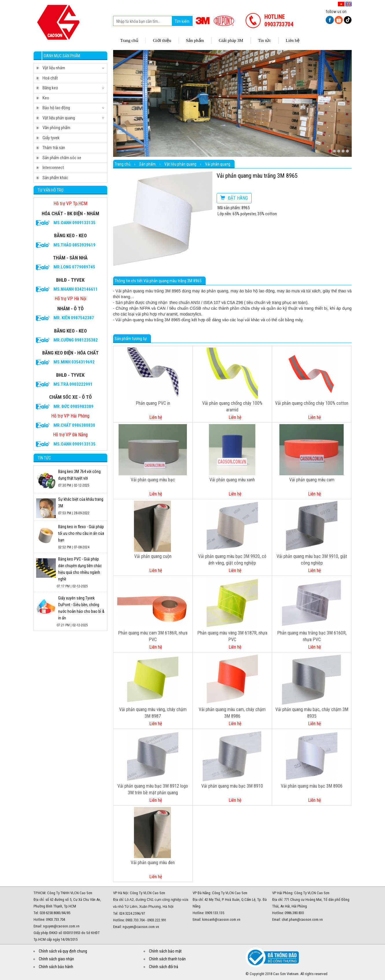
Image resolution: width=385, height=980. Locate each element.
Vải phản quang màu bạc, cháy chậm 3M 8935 (312, 713)
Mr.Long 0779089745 (74, 267)
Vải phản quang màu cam (312, 480)
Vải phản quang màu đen (153, 863)
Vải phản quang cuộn (153, 556)
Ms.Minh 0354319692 (74, 362)
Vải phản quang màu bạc (153, 480)
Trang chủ (122, 164)
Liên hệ (156, 417)
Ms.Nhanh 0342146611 (76, 289)
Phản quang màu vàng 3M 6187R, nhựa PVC (232, 636)
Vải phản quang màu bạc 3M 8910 (232, 786)
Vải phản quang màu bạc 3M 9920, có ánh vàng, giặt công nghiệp (232, 560)
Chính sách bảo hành (56, 967)
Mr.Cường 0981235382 (76, 340)
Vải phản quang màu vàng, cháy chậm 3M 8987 (153, 713)
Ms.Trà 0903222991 (73, 384)
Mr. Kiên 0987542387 (74, 318)
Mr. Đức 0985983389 (73, 407)
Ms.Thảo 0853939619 (74, 245)
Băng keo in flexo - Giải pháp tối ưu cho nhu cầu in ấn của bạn (81, 533)
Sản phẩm (147, 164)
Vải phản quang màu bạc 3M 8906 (312, 786)
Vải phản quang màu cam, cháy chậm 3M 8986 (232, 713)
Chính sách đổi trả (164, 967)
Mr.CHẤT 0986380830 (74, 425)
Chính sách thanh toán (167, 959)
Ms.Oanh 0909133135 (74, 223)
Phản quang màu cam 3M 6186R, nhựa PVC (153, 636)
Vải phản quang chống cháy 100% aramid (232, 407)
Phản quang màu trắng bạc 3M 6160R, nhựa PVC (312, 636)
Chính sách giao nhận (56, 959)
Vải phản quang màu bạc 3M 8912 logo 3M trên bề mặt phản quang (153, 789)
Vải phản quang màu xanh (232, 480)
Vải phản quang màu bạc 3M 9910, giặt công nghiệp (312, 560)
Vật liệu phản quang (180, 164)
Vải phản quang (218, 164)
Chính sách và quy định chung (63, 951)
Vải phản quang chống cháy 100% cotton (312, 403)
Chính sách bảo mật (165, 951)
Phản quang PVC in (153, 403)
